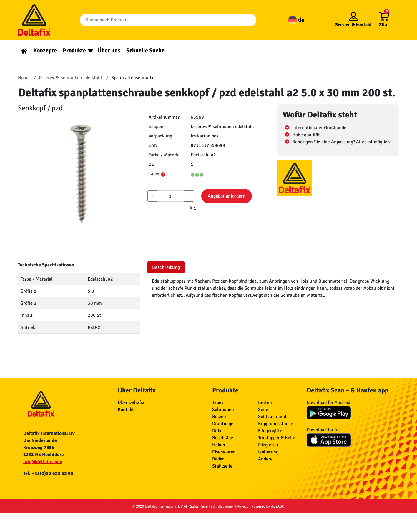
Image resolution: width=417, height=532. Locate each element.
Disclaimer (226, 506)
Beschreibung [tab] (166, 267)
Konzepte (45, 50)
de (296, 20)
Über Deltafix (131, 402)
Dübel (218, 431)
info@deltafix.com (43, 462)
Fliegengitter (271, 431)
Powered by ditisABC (268, 506)
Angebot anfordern (227, 196)
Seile (263, 410)
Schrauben (223, 410)
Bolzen (219, 417)
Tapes (218, 402)
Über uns (109, 50)
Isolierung (268, 452)
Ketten (265, 402)
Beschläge (223, 438)
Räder (218, 459)
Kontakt (126, 410)
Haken (219, 445)
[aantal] (170, 196)
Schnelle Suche (145, 50)
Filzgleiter (268, 445)
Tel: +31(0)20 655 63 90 (48, 473)
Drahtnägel (224, 424)
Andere (265, 459)
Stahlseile (222, 466)
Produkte (74, 50)
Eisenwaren (224, 452)
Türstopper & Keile (277, 438)
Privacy (243, 506)
